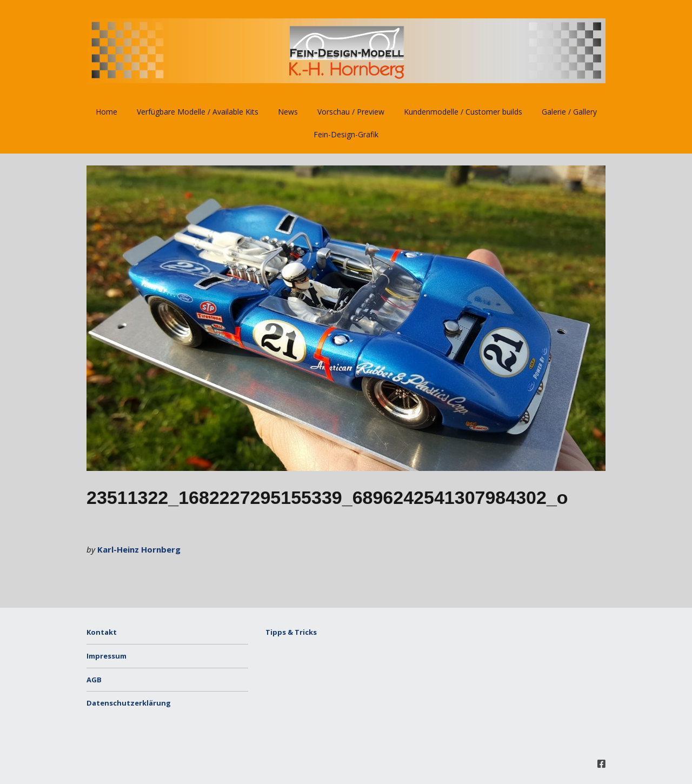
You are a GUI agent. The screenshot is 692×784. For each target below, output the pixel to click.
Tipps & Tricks (291, 632)
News (288, 112)
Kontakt (102, 632)
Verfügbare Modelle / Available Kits (198, 112)
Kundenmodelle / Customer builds (463, 112)
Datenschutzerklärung (129, 703)
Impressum (107, 656)
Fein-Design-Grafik (346, 134)
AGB (94, 680)
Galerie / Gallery (569, 112)
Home (107, 112)
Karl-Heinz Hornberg (139, 549)
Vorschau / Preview (351, 112)
